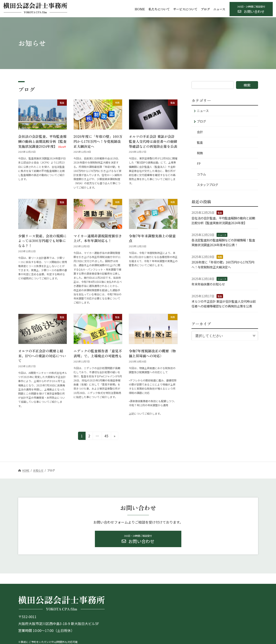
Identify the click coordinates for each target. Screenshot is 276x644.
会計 (200, 132)
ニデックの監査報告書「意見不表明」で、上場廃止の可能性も (98, 353)
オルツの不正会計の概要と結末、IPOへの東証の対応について (42, 356)
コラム (201, 174)
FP (199, 164)
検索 (247, 85)
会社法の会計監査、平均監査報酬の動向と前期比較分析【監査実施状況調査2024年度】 (42, 141)
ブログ (201, 121)
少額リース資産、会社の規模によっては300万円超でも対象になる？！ (42, 241)
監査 (200, 142)
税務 (200, 153)
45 (106, 436)
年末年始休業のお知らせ (208, 284)
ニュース (203, 111)
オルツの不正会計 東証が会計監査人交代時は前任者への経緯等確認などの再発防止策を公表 (153, 141)
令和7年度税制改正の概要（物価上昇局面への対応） (152, 353)
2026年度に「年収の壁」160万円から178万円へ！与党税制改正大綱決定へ (98, 141)
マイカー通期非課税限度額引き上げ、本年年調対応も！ (98, 238)
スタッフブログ (207, 185)
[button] (251, 9)
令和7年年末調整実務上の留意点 (152, 238)
